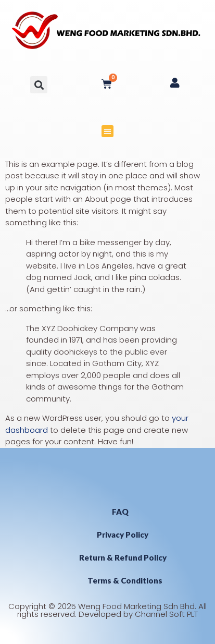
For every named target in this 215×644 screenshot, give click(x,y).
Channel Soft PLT (166, 614)
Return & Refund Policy (123, 557)
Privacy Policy (123, 534)
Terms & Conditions (125, 580)
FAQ (120, 512)
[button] (39, 85)
